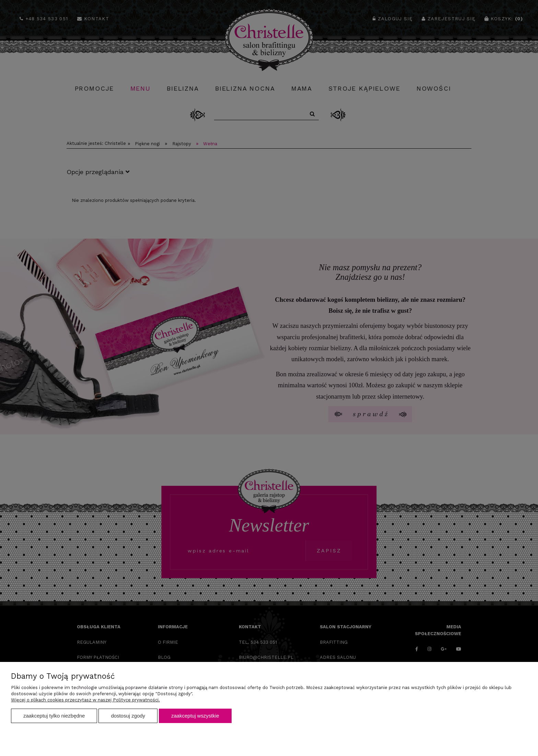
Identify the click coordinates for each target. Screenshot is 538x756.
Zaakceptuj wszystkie (195, 716)
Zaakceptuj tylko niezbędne (54, 716)
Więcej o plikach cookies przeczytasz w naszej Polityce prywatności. (85, 700)
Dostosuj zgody (128, 716)
